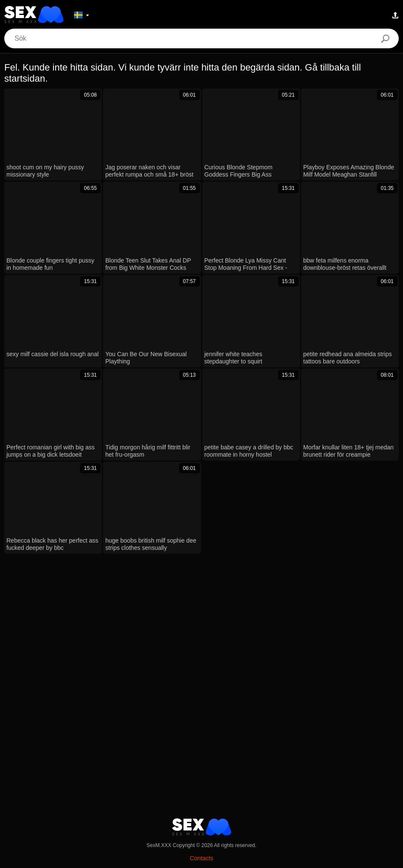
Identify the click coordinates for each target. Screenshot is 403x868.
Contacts (201, 858)
